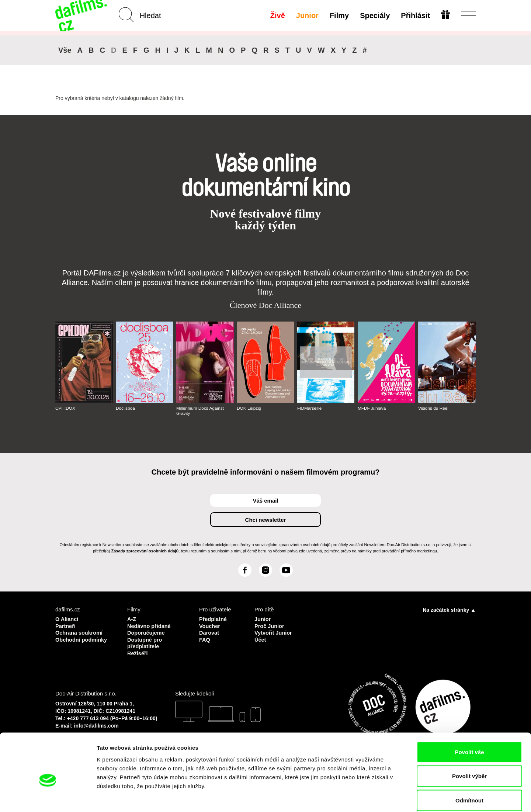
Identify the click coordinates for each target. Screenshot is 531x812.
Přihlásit (415, 15)
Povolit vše (469, 715)
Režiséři (138, 652)
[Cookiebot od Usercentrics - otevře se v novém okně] (48, 798)
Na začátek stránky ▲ (449, 610)
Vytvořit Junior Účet (274, 636)
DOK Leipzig (249, 408)
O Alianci (67, 619)
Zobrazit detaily (390, 797)
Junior (307, 15)
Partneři (66, 626)
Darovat (209, 632)
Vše (65, 50)
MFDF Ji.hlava (372, 408)
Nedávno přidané (150, 626)
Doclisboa (126, 408)
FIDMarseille (310, 408)
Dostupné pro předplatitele (145, 642)
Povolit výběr (469, 740)
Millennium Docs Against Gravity (200, 411)
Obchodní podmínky (82, 639)
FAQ (205, 639)
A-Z (132, 619)
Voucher (210, 626)
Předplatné (214, 619)
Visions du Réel (433, 408)
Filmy (339, 15)
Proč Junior (270, 626)
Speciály (374, 15)
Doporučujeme (147, 632)
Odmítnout (469, 764)
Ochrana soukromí (80, 632)
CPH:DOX (65, 408)
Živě (277, 15)
